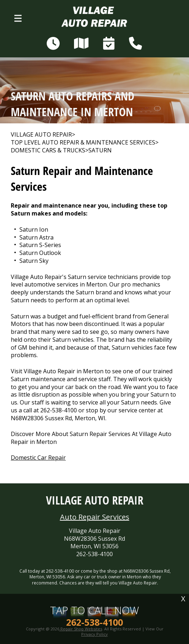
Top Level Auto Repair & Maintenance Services (83, 143)
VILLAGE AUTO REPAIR (41, 135)
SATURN (100, 150)
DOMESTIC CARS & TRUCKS (48, 150)
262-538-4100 (59, 410)
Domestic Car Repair (38, 458)
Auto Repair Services (95, 517)
